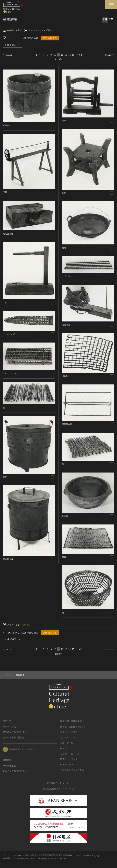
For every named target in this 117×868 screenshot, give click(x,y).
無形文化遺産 (9, 765)
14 (69, 55)
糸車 (64, 121)
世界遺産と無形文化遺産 (15, 732)
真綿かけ (7, 125)
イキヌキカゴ (9, 334)
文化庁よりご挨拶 (69, 732)
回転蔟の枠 (67, 424)
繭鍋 (64, 248)
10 (55, 55)
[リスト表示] (111, 20)
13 (66, 55)
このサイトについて (70, 754)
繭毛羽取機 (8, 233)
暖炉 (5, 477)
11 (58, 55)
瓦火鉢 (65, 516)
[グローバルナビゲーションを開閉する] (111, 5)
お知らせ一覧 (67, 743)
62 (81, 55)
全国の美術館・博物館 (14, 737)
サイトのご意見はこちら (72, 770)
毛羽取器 (66, 325)
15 (73, 55)
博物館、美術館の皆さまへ (73, 727)
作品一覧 (7, 721)
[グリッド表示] (105, 20)
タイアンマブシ (10, 373)
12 (62, 55)
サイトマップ (67, 764)
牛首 (5, 303)
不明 (5, 192)
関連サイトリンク (69, 759)
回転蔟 (65, 376)
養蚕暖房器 (8, 559)
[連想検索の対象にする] (52, 125)
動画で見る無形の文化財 (15, 771)
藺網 (64, 557)
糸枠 (64, 193)
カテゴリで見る (10, 727)
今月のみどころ (68, 737)
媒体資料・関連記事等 (71, 721)
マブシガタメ (68, 276)
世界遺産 (7, 760)
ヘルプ (63, 748)
